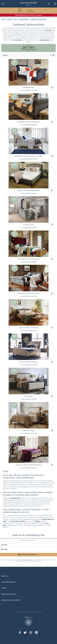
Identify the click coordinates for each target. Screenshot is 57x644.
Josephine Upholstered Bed (29, 293)
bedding (37, 521)
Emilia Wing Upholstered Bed (29, 259)
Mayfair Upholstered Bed (29, 362)
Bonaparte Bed (29, 88)
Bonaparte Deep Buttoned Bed (29, 122)
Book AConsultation (30, 11)
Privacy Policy (28, 561)
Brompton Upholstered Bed (29, 191)
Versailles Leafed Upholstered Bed (29, 465)
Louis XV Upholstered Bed (29, 328)
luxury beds (48, 30)
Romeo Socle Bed (29, 431)
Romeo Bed (29, 396)
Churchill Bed (29, 225)
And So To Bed (17, 40)
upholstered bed (44, 40)
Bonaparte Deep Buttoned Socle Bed (29, 156)
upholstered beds (15, 498)
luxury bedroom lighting (18, 521)
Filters (5, 55)
